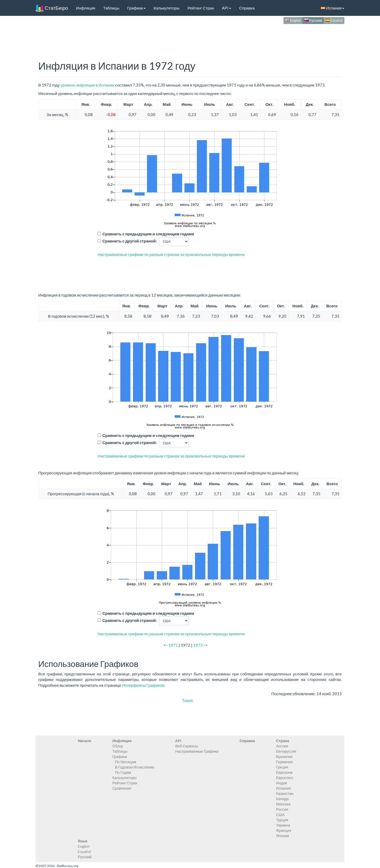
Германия (284, 762)
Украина (283, 825)
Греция (282, 767)
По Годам (123, 772)
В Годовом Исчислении (135, 767)
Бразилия (284, 757)
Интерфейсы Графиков (143, 685)
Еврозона (284, 772)
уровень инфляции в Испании (87, 85)
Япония (282, 836)
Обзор (118, 746)
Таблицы (111, 8)
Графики (136, 8)
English (293, 20)
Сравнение (122, 788)
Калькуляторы (167, 8)
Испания (333, 8)
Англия (282, 746)
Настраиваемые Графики (197, 751)
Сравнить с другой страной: (130, 241)
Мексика (283, 804)
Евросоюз (284, 778)
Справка (247, 8)
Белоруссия (286, 751)
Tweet (187, 700)
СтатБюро (52, 8)
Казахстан (285, 793)
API (227, 8)
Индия (281, 783)
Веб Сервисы (187, 746)
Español (334, 20)
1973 (198, 645)
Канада (282, 799)
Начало (85, 741)
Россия (282, 809)
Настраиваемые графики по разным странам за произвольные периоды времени (171, 254)
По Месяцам (126, 762)
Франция (284, 830)
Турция (282, 820)
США (280, 815)
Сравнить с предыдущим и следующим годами (148, 234)
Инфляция (86, 8)
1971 (173, 645)
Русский (313, 20)
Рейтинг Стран (201, 8)
